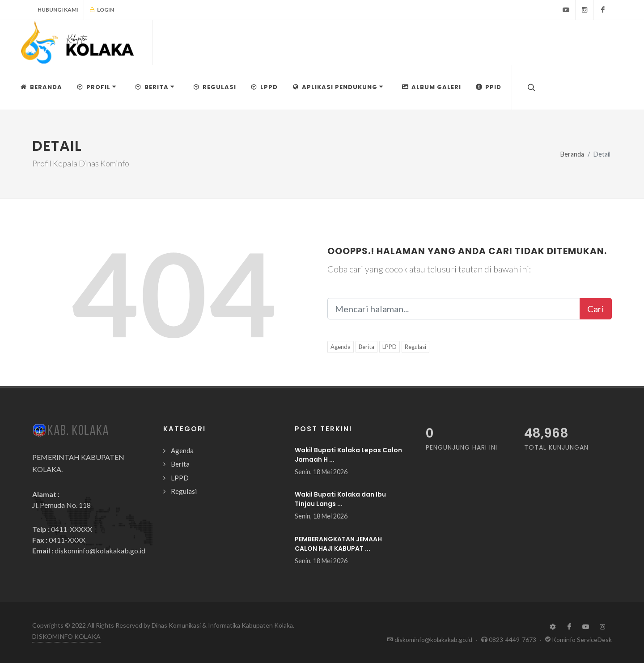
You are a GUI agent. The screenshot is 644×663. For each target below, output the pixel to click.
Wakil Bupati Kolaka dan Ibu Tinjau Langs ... (340, 499)
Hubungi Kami (58, 10)
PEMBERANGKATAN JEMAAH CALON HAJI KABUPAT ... (338, 544)
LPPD (390, 347)
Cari (596, 309)
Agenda (341, 347)
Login (102, 10)
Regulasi (415, 347)
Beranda (572, 154)
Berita (366, 347)
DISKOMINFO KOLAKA (66, 636)
